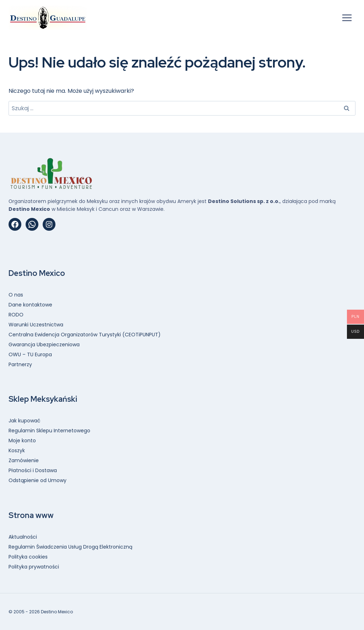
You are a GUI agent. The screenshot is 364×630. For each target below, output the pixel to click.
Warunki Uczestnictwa (36, 325)
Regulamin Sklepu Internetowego (49, 431)
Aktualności (23, 537)
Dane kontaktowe (30, 305)
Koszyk (17, 450)
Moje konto (22, 441)
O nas (16, 295)
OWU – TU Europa (30, 354)
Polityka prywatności (34, 567)
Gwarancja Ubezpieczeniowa (44, 345)
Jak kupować (25, 421)
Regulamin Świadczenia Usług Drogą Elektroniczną (70, 547)
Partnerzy (20, 364)
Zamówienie (24, 460)
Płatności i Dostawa (33, 470)
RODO (16, 315)
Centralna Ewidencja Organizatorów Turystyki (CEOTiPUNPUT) (85, 335)
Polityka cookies (28, 557)
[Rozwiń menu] (347, 18)
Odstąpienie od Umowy (38, 480)
